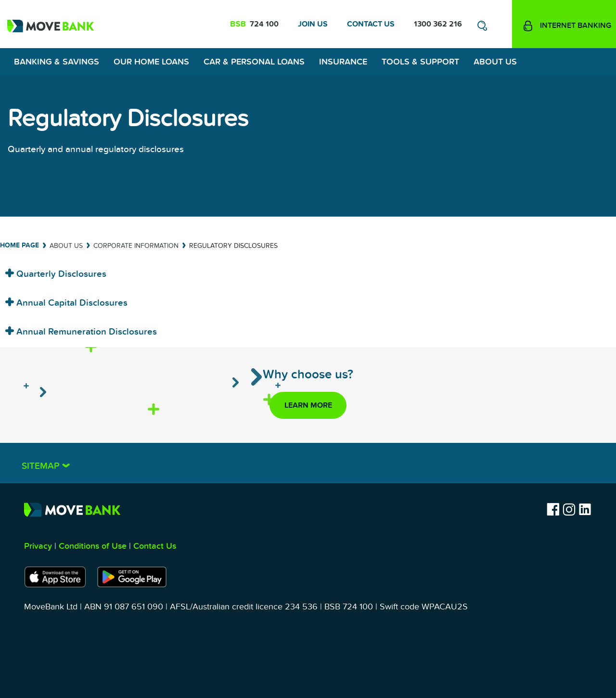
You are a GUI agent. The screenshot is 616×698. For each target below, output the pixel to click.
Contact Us (371, 24)
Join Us (313, 24)
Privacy (38, 546)
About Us (495, 62)
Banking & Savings (57, 62)
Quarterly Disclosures (60, 274)
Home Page (19, 245)
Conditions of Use (93, 546)
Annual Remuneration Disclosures (85, 332)
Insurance (343, 62)
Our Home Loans (151, 62)
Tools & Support (420, 62)
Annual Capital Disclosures (71, 303)
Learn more (308, 405)
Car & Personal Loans (254, 62)
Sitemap (42, 466)
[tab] (308, 271)
